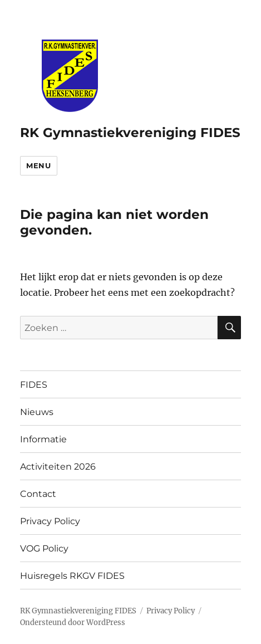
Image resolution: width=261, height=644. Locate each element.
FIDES (34, 385)
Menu (38, 165)
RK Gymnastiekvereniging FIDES (130, 133)
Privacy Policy (50, 521)
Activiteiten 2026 (58, 467)
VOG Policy (44, 548)
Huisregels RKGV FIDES (72, 576)
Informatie (43, 439)
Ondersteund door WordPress (73, 623)
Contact (38, 494)
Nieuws (37, 412)
